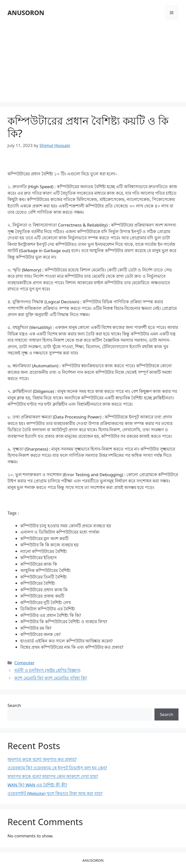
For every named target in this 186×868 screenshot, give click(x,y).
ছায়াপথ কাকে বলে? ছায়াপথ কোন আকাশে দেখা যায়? (53, 776)
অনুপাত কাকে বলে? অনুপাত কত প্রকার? (42, 759)
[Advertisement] (93, 62)
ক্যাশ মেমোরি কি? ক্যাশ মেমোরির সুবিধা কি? (51, 678)
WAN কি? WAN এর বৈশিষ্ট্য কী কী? (37, 785)
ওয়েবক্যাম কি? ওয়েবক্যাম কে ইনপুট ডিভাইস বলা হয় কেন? (57, 768)
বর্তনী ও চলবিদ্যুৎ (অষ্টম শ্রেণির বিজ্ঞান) (47, 670)
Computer (24, 663)
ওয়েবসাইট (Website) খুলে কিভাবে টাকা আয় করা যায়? (55, 793)
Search (14, 705)
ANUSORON (26, 13)
